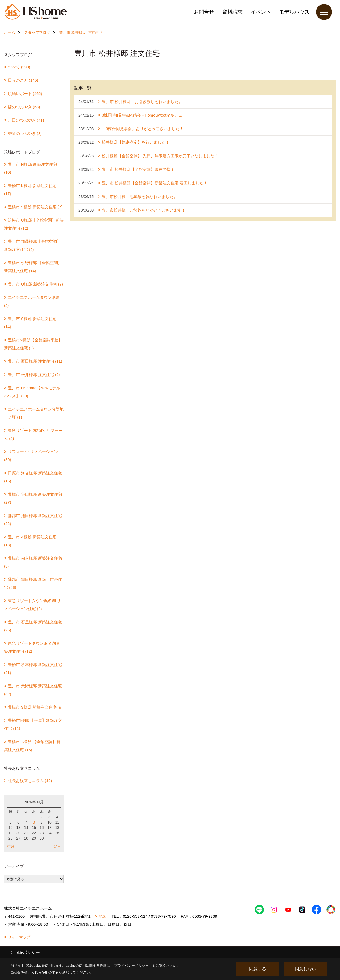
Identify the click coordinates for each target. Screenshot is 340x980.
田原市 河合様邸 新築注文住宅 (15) (33, 477)
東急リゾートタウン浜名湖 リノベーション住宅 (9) (32, 605)
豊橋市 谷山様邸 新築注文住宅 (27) (33, 498)
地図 (103, 916)
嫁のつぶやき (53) (24, 107)
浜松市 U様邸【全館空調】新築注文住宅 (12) (34, 224)
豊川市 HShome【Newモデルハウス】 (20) (32, 392)
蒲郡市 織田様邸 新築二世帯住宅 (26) (33, 583)
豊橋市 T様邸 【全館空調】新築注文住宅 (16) (32, 746)
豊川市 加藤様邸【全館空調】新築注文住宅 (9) (32, 245)
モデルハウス (294, 12)
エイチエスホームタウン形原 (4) (32, 301)
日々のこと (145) (23, 80)
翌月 (57, 846)
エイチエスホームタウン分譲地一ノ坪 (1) (34, 413)
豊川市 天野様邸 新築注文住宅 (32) (33, 690)
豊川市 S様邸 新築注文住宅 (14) (30, 323)
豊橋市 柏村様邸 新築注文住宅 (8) (33, 562)
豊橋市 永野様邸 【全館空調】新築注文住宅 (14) (33, 267)
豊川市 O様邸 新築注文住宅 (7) (36, 284)
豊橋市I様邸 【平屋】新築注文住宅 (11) (33, 724)
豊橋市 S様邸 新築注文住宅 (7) (35, 207)
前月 (11, 846)
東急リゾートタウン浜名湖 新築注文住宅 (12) (32, 647)
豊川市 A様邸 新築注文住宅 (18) (30, 541)
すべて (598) (19, 67)
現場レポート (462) (25, 94)
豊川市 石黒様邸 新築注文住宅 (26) (33, 626)
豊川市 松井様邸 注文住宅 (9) (34, 375)
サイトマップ (19, 937)
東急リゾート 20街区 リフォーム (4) (33, 434)
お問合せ (204, 12)
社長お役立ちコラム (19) (30, 781)
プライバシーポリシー (131, 965)
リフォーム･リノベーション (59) (31, 456)
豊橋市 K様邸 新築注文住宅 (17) (30, 190)
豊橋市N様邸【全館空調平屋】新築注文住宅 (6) (33, 344)
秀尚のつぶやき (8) (25, 133)
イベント (261, 12)
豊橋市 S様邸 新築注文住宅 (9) (35, 707)
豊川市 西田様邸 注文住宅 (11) (35, 361)
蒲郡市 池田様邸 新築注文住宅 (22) (33, 520)
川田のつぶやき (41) (26, 120)
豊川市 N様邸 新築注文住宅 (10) (30, 168)
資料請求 (232, 12)
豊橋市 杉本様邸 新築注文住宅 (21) (33, 669)
